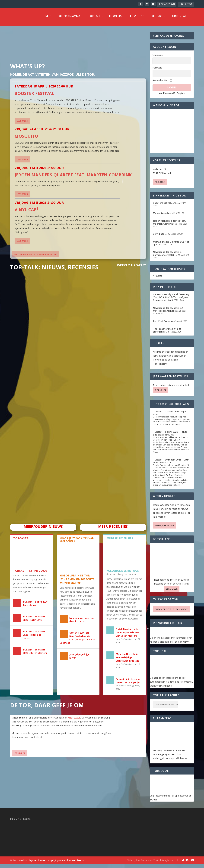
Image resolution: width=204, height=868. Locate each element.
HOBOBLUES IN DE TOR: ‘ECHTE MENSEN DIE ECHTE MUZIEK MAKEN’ (77, 582)
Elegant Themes (36, 862)
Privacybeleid (167, 862)
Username (158, 57)
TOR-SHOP (161, 392)
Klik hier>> (184, 644)
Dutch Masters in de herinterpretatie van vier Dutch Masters (127, 635)
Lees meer (22, 123)
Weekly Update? (132, 267)
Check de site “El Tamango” (171, 611)
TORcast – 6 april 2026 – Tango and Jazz (170, 435)
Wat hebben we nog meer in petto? (35, 257)
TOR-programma (69, 18)
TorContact (179, 18)
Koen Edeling (117, 577)
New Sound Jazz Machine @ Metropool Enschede (168, 312)
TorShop (136, 18)
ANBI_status (74, 720)
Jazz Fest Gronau (162, 323)
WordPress (78, 862)
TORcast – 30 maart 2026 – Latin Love (171, 463)
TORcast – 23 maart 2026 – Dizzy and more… (34, 637)
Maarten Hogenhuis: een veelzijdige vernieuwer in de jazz (128, 660)
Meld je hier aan (165, 528)
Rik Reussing (126, 641)
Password (157, 70)
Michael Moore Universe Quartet (171, 244)
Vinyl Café (27, 212)
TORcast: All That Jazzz (173, 406)
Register (181, 95)
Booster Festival (34, 96)
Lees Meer (19, 755)
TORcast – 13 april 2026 (30, 573)
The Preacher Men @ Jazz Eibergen (167, 332)
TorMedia (115, 18)
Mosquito (26, 138)
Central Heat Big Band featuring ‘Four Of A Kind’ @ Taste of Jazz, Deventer (171, 299)
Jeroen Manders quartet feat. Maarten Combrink (73, 177)
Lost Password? (166, 95)
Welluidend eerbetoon (123, 573)
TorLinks (156, 18)
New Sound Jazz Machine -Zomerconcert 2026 (168, 256)
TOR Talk (94, 18)
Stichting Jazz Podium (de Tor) (142, 862)
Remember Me (160, 83)
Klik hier (160, 184)
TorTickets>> (160, 366)
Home (45, 18)
